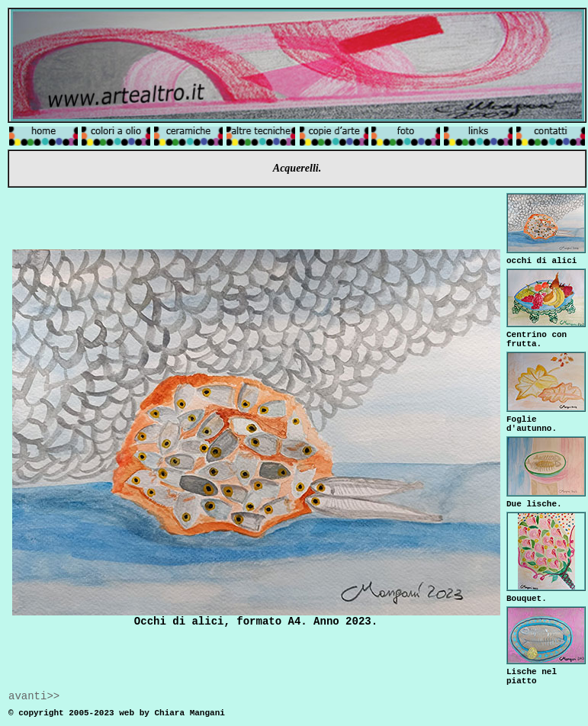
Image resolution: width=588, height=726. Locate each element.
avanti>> (34, 696)
